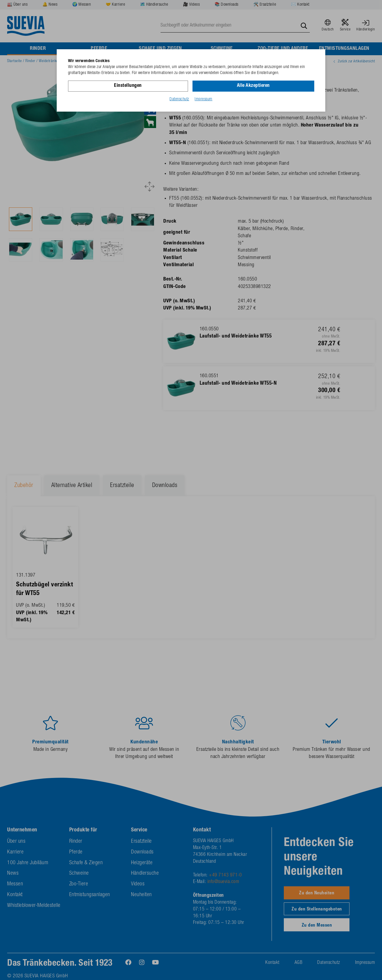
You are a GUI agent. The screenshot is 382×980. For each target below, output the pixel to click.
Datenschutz (179, 99)
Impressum (204, 99)
